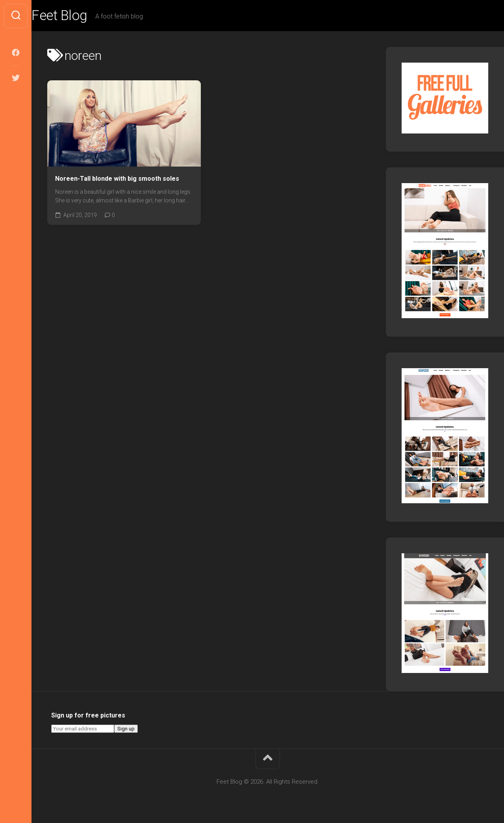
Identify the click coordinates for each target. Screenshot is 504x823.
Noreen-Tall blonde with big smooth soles (117, 179)
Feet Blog (76, 16)
